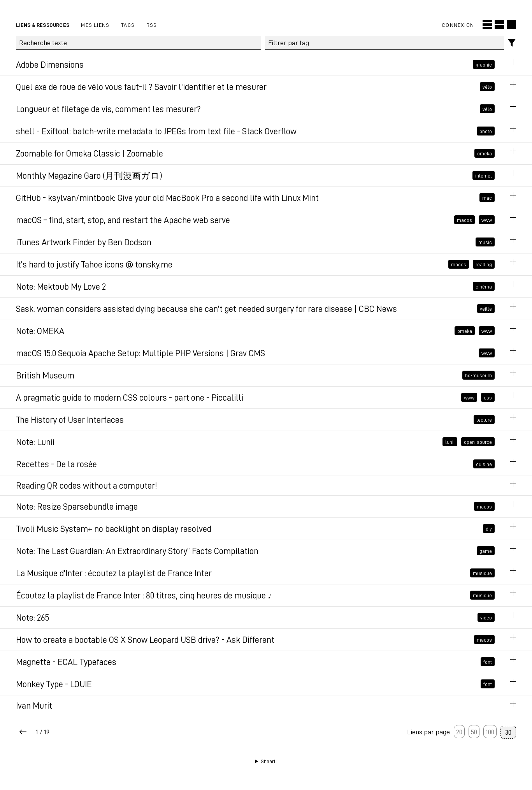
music (485, 242)
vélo (487, 87)
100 (490, 732)
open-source (478, 442)
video (486, 618)
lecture (484, 420)
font (488, 662)
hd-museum (478, 375)
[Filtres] (512, 43)
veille (486, 309)
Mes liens (95, 25)
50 (474, 732)
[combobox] (385, 43)
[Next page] (23, 732)
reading (484, 264)
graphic (484, 65)
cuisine (484, 464)
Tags (128, 25)
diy (489, 529)
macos (464, 220)
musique (482, 573)
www (487, 220)
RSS (152, 25)
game (486, 551)
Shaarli (269, 761)
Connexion (458, 25)
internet (484, 176)
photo (486, 131)
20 (459, 732)
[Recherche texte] (139, 43)
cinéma (484, 287)
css (488, 398)
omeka (485, 153)
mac (487, 198)
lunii (450, 442)
